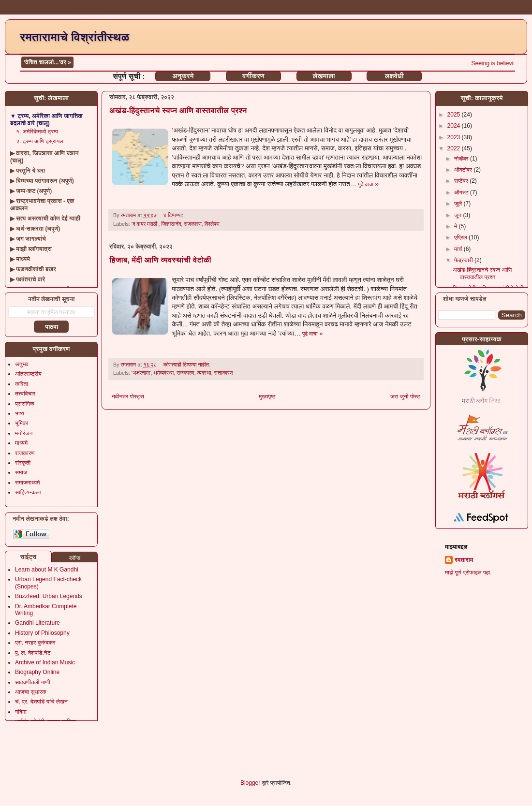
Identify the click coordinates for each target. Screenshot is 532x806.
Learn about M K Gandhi (47, 570)
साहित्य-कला (28, 492)
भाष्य (20, 413)
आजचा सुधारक (31, 692)
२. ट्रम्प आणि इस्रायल (40, 141)
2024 (455, 126)
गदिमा (21, 712)
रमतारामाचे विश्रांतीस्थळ (74, 37)
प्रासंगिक (25, 404)
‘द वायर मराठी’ (145, 224)
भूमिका (22, 423)
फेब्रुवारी (464, 260)
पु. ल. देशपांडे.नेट (33, 653)
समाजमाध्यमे (28, 483)
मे (457, 226)
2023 (455, 137)
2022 (455, 148)
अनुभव (22, 364)
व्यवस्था (204, 373)
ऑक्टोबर (464, 170)
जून (459, 215)
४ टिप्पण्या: (174, 215)
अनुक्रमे (183, 76)
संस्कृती (23, 463)
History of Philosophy (42, 633)
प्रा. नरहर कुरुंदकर (35, 643)
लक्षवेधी (394, 76)
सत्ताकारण (224, 373)
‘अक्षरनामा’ (141, 373)
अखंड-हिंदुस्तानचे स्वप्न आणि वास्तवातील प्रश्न (178, 110)
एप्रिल (461, 237)
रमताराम (464, 560)
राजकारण (193, 224)
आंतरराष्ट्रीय (28, 374)
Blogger (250, 783)
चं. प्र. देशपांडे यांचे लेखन (41, 702)
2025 (455, 115)
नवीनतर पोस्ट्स (128, 396)
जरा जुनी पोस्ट (405, 396)
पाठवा (52, 327)
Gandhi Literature (37, 623)
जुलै (459, 204)
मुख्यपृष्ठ (267, 396)
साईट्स (29, 557)
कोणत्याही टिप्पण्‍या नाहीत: (188, 365)
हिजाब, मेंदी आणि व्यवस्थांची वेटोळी (160, 260)
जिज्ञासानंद (171, 224)
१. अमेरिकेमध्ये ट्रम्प (37, 132)
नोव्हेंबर (462, 159)
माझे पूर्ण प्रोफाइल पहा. (468, 572)
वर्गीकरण (253, 76)
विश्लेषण (212, 224)
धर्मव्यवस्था (164, 373)
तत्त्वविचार (25, 394)
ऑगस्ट (462, 192)
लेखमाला (324, 76)
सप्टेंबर (462, 181)
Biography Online (37, 672)
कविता (22, 384)
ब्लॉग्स (75, 558)
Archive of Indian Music (45, 662)
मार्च (459, 249)
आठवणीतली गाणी (33, 682)
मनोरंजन (24, 433)
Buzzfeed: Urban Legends (49, 596)
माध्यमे (21, 443)
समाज (21, 472)
